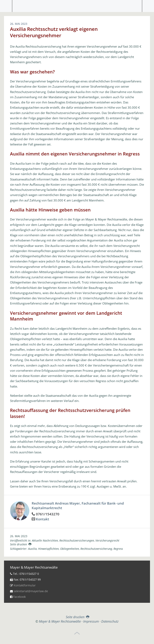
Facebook (19, 597)
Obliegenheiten (70, 549)
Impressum (91, 621)
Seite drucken (21, 544)
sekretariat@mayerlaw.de (31, 591)
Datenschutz (110, 621)
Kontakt (43, 519)
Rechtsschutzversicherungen (77, 540)
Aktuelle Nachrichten (45, 540)
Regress (118, 549)
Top (77, 633)
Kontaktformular (25, 585)
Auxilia (32, 549)
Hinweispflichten (48, 549)
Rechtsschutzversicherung (96, 549)
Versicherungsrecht (107, 540)
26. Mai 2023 (19, 536)
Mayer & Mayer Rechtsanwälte (77, 5)
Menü (6, 6)
